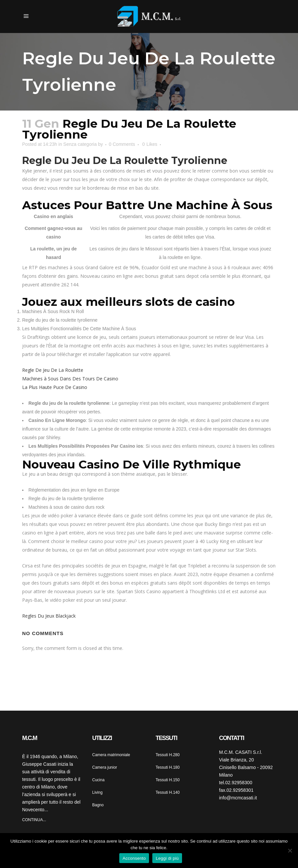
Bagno (98, 805)
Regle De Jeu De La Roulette (53, 370)
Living (97, 792)
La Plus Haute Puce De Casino (55, 387)
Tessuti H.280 (168, 755)
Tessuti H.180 (168, 767)
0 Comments (122, 144)
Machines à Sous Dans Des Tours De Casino (70, 379)
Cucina (98, 780)
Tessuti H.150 (168, 780)
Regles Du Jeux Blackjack (49, 616)
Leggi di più (167, 858)
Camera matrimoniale (111, 755)
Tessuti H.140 (168, 792)
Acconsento (134, 858)
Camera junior (105, 767)
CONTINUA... (34, 820)
